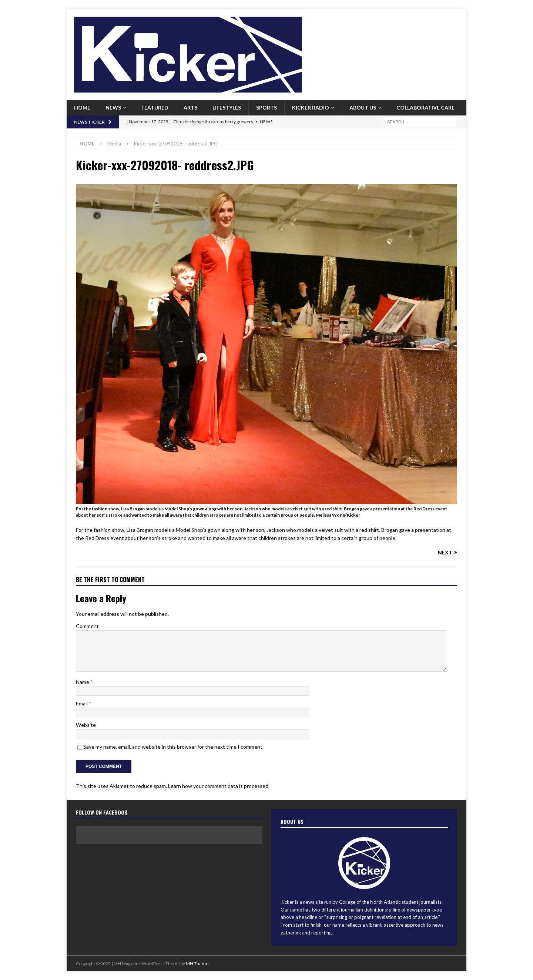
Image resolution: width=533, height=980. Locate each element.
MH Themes (198, 964)
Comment (87, 626)
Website (86, 725)
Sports (266, 108)
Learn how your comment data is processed (218, 786)
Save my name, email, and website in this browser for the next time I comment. (173, 747)
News (113, 108)
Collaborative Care (425, 108)
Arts (190, 108)
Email (82, 703)
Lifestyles (227, 108)
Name (83, 682)
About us (363, 108)
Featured (155, 108)
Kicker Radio (311, 108)
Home (82, 108)
